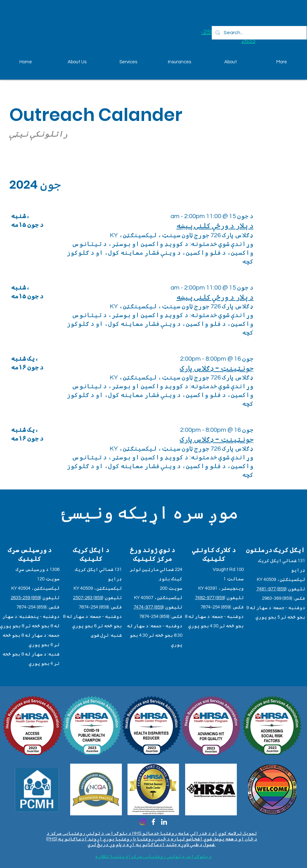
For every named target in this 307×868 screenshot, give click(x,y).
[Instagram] (143, 822)
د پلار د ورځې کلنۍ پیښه (215, 226)
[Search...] (259, 33)
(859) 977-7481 (271, 589)
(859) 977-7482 (210, 598)
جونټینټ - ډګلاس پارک (217, 368)
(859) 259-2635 (26, 598)
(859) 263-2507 (88, 598)
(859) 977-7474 (148, 607)
